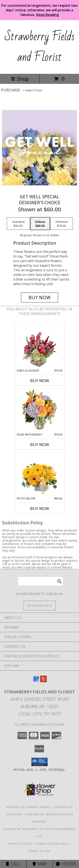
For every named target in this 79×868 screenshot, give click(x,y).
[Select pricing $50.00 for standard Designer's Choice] (18, 224)
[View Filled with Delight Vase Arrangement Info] (39, 411)
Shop (20, 79)
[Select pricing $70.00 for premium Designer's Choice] (62, 224)
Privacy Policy (21, 844)
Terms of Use (40, 851)
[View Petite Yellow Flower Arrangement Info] (39, 475)
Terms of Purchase (52, 844)
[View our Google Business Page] (36, 681)
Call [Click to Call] (13, 864)
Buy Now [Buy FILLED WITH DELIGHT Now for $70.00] (40, 444)
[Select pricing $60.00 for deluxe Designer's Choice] (40, 224)
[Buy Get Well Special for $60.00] (40, 298)
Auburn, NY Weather (20, 829)
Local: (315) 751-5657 (40, 714)
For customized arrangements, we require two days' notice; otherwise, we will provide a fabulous (39, 10)
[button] (39, 762)
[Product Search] (40, 581)
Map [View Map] (40, 864)
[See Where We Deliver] (40, 605)
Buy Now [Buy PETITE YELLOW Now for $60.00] (40, 508)
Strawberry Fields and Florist (40, 47)
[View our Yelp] (43, 681)
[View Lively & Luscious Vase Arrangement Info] (39, 347)
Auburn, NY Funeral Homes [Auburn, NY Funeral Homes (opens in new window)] (29, 807)
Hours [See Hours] (66, 864)
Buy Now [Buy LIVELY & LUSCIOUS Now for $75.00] (40, 381)
